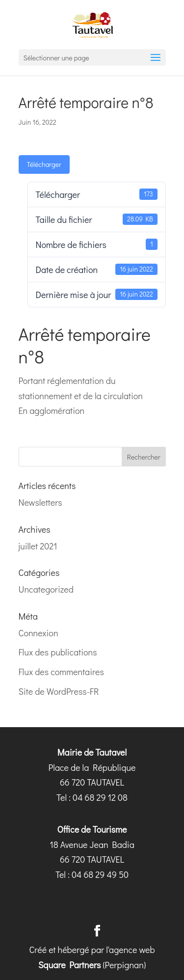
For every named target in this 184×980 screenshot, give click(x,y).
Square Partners (70, 965)
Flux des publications (58, 652)
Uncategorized (46, 589)
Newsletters (40, 502)
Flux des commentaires (61, 672)
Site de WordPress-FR (59, 691)
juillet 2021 (38, 546)
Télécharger (44, 164)
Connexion (39, 633)
